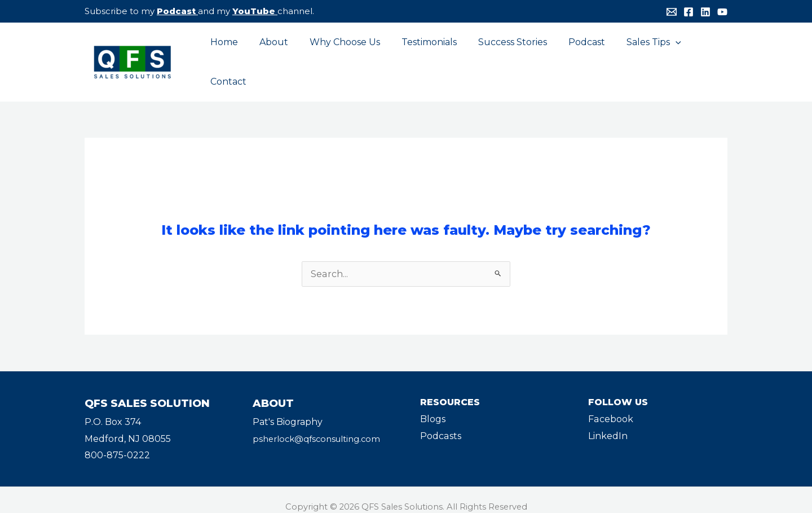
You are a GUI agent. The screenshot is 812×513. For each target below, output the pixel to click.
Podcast (176, 11)
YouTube (254, 11)
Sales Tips (637, 55)
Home (228, 55)
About (274, 55)
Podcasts (440, 422)
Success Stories (502, 55)
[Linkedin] (705, 12)
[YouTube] (722, 12)
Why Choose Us (341, 55)
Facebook (610, 405)
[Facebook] (689, 12)
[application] (659, 55)
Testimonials (422, 55)
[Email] (672, 12)
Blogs (433, 405)
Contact (700, 55)
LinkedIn (608, 422)
